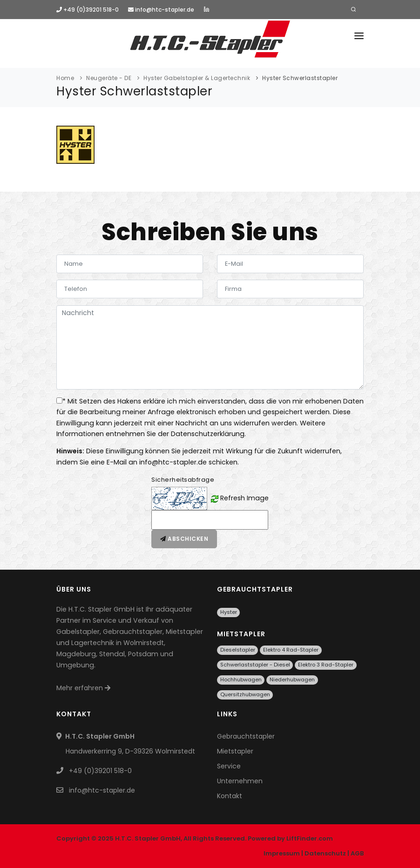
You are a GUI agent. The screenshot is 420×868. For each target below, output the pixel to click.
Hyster (229, 612)
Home (65, 78)
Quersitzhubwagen (245, 694)
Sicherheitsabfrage (183, 480)
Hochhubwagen (241, 680)
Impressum (282, 853)
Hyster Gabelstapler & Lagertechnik (197, 78)
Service (229, 766)
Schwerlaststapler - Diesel (255, 665)
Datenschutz (325, 853)
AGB (357, 853)
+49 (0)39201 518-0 (88, 10)
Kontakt (230, 796)
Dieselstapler (238, 650)
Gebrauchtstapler (246, 736)
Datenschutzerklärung (208, 434)
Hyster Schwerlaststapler (300, 78)
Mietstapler (235, 751)
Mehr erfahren (83, 688)
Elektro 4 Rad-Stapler (291, 650)
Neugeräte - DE (109, 78)
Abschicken (184, 539)
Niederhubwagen (292, 680)
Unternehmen (240, 781)
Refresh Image (244, 498)
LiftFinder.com (310, 838)
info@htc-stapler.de (161, 10)
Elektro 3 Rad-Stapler (326, 665)
